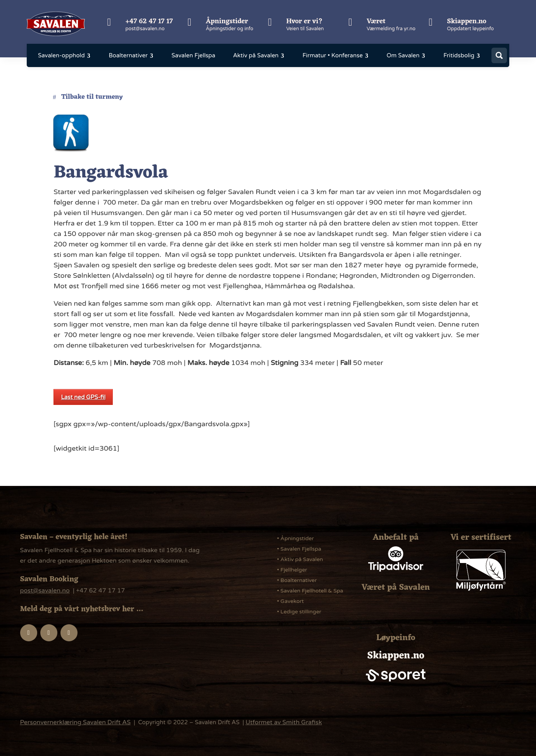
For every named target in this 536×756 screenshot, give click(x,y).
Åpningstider (227, 21)
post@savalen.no (145, 29)
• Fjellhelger (292, 570)
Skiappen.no (467, 21)
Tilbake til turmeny (92, 97)
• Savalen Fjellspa (299, 549)
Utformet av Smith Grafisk (284, 722)
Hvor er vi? (304, 21)
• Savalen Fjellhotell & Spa (310, 591)
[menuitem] (65, 56)
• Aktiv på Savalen (300, 559)
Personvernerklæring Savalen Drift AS (76, 722)
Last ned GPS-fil (83, 397)
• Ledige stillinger (299, 612)
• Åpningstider (296, 538)
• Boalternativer (297, 580)
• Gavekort (290, 601)
